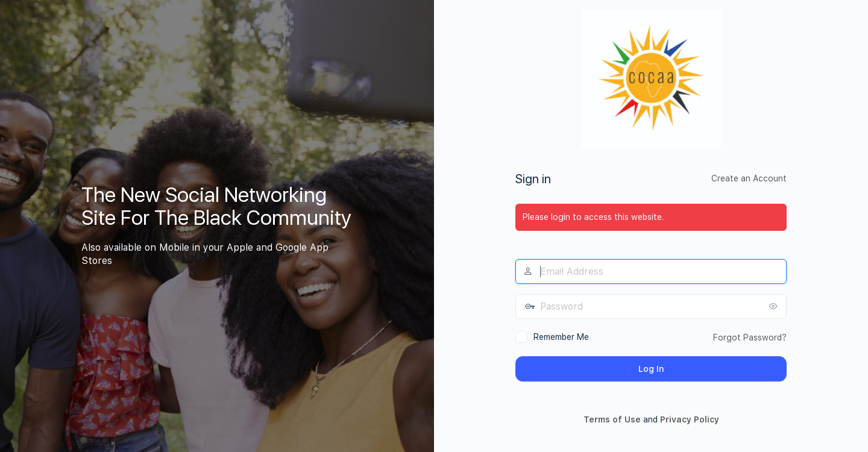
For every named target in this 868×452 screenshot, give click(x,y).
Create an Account (749, 178)
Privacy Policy (690, 419)
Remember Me (561, 337)
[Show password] (775, 306)
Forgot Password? (750, 337)
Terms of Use (612, 419)
